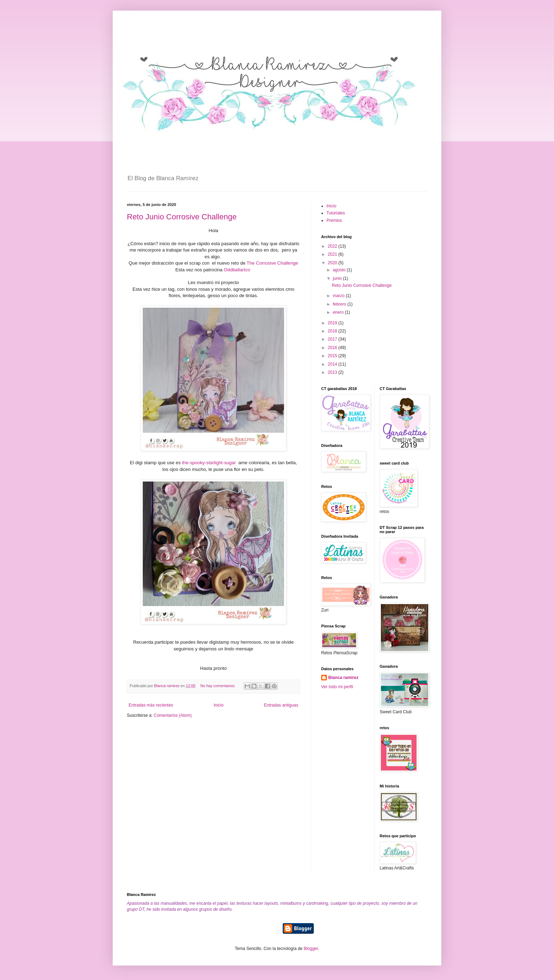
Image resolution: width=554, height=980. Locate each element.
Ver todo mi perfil (337, 687)
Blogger (311, 949)
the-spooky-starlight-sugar (209, 463)
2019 (333, 323)
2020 (333, 263)
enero (339, 312)
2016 (333, 348)
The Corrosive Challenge (272, 263)
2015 (333, 356)
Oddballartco (237, 270)
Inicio (219, 705)
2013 (333, 372)
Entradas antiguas (281, 705)
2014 (333, 364)
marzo (339, 296)
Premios (334, 220)
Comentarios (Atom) (173, 715)
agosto (340, 270)
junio (338, 278)
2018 (333, 331)
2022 (333, 246)
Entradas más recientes (151, 705)
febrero (340, 304)
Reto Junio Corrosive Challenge (182, 217)
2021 (333, 254)
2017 (333, 339)
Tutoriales (336, 213)
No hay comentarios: (218, 686)
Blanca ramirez (343, 678)
